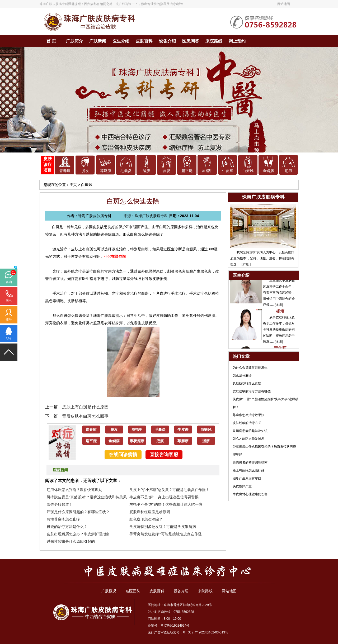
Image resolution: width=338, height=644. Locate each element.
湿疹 (146, 171)
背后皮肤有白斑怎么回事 (85, 416)
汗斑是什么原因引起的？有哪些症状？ (78, 512)
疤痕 (289, 171)
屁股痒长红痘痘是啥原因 (150, 512)
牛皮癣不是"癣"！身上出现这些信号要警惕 (164, 497)
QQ (9, 338)
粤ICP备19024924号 (175, 626)
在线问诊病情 (123, 455)
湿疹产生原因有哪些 (247, 478)
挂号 (9, 319)
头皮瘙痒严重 (242, 486)
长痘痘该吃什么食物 (247, 383)
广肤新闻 (98, 41)
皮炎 (167, 171)
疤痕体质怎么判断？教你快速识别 (74, 490)
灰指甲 (207, 171)
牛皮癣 (228, 171)
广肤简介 (74, 41)
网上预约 (237, 41)
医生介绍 (121, 41)
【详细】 (246, 264)
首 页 (51, 41)
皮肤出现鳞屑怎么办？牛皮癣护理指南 (78, 534)
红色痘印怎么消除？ (146, 519)
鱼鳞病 (268, 171)
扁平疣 (187, 171)
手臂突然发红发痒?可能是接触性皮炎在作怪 (166, 534)
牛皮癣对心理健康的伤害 (250, 494)
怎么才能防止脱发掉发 (248, 439)
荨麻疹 (106, 171)
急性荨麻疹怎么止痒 (63, 519)
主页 (73, 185)
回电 (9, 301)
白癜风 (248, 171)
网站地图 (284, 4)
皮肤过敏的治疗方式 (247, 423)
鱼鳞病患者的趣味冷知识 (250, 431)
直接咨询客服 (164, 455)
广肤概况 (109, 591)
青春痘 (65, 171)
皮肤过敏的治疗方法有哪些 (252, 391)
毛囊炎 (126, 171)
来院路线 (214, 41)
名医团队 (133, 591)
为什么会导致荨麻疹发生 (250, 368)
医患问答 (191, 41)
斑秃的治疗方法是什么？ (67, 527)
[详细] (279, 307)
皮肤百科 (144, 41)
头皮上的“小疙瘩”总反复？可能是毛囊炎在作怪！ (169, 490)
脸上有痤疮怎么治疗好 (248, 470)
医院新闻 (60, 470)
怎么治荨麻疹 (242, 375)
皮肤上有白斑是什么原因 (85, 407)
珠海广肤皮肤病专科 (54, 4)
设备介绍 (167, 41)
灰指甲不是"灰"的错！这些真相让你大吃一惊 (166, 504)
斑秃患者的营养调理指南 (250, 462)
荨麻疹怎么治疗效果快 (248, 415)
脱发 (85, 171)
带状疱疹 (137, 441)
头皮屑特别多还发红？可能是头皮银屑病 (163, 527)
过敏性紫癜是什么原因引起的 (71, 541)
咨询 (9, 282)
